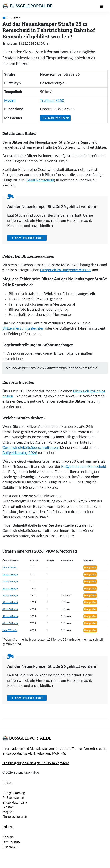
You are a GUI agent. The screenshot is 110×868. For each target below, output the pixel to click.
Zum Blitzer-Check (55, 118)
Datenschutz (11, 842)
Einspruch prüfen (15, 817)
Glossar (8, 807)
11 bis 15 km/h (10, 575)
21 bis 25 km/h (10, 588)
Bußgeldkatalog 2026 (20, 453)
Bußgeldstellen (13, 798)
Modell (10, 100)
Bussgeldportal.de (27, 6)
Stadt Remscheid (40, 180)
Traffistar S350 (52, 101)
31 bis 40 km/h (10, 602)
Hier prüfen (90, 568)
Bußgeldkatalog (14, 793)
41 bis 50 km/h (10, 609)
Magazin (8, 812)
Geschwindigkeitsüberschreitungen (31, 448)
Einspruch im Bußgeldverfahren (65, 270)
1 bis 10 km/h (9, 568)
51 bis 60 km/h (10, 616)
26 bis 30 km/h (10, 595)
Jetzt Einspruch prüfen (27, 238)
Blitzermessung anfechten (23, 328)
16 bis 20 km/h (10, 581)
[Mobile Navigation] (104, 6)
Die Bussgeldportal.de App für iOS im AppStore (36, 763)
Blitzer (15, 18)
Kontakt (8, 837)
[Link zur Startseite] (4, 18)
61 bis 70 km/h (10, 623)
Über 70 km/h (10, 630)
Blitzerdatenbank (15, 802)
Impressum (10, 847)
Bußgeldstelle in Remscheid (84, 467)
